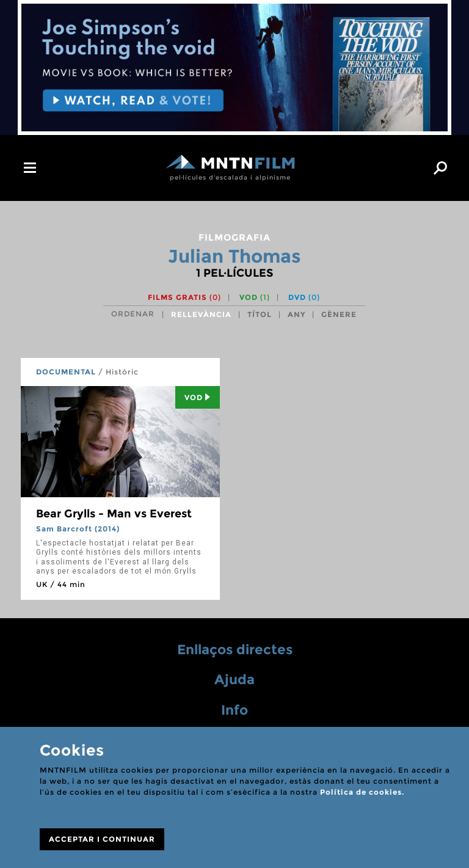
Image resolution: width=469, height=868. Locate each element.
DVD (304, 297)
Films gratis (184, 297)
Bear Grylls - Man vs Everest (114, 514)
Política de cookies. (362, 792)
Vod (198, 397)
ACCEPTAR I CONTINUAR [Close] (102, 839)
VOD (255, 297)
